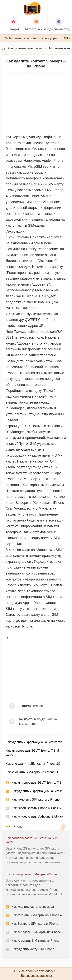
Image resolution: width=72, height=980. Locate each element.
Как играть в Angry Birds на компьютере (38, 721)
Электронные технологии (24, 48)
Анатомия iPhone (31, 706)
